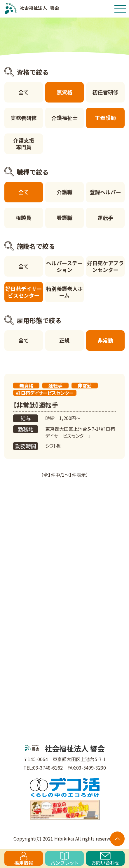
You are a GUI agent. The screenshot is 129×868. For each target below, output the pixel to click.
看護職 (64, 218)
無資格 (64, 92)
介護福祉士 (64, 118)
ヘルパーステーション (64, 266)
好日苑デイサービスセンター (24, 292)
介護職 (64, 192)
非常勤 (105, 340)
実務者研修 (24, 118)
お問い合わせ (105, 859)
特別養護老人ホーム (64, 292)
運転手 (105, 218)
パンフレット (65, 859)
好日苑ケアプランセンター (105, 266)
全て (24, 92)
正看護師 (105, 118)
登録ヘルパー (105, 192)
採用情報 (24, 859)
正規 (64, 340)
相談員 (24, 218)
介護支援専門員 (24, 144)
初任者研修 (105, 92)
